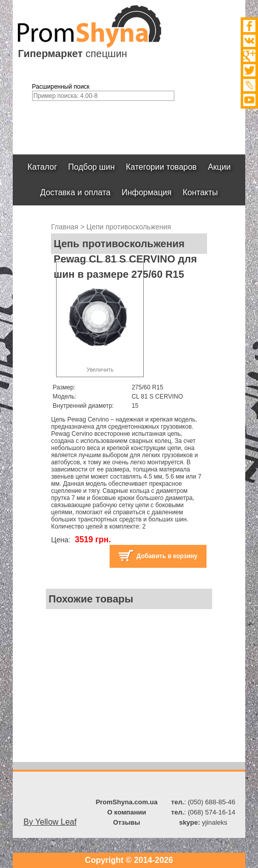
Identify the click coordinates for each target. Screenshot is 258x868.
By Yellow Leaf (50, 822)
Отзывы (127, 822)
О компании (126, 812)
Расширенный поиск (61, 87)
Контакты (200, 192)
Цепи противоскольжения (129, 227)
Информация (147, 192)
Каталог (42, 167)
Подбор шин (92, 167)
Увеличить (100, 370)
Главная (64, 227)
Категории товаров (161, 167)
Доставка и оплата (75, 192)
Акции (220, 167)
